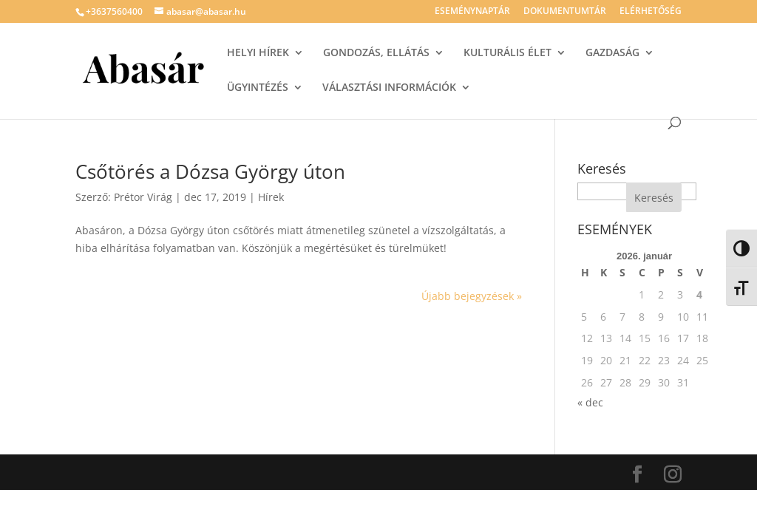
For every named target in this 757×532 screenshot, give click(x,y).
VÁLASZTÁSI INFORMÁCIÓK (389, 88)
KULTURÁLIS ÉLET (508, 53)
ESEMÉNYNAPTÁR (472, 12)
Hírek (271, 197)
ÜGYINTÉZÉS (258, 88)
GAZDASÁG (612, 53)
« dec (590, 402)
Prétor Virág (143, 197)
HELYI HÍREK (258, 53)
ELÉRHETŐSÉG (651, 12)
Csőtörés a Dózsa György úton (210, 171)
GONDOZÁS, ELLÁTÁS (376, 53)
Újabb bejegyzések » (472, 296)
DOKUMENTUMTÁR (565, 12)
